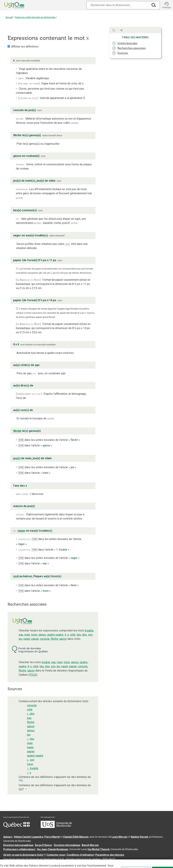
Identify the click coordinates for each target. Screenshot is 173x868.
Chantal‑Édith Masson (76, 837)
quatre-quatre (55, 635)
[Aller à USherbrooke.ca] (56, 827)
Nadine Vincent (140, 837)
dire (84, 635)
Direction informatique (67, 845)
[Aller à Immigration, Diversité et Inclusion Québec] (16, 827)
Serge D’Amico (43, 845)
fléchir (54, 639)
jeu (20, 639)
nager (27, 639)
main (27, 635)
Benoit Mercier (90, 845)
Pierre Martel (52, 837)
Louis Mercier (120, 837)
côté (73, 635)
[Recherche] (118, 5)
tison (34, 635)
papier (35, 639)
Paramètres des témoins (110, 855)
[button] (166, 5)
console (45, 639)
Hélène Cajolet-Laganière (29, 837)
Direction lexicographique (18, 845)
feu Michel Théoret (99, 849)
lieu (79, 635)
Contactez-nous (56, 855)
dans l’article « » (35, 445)
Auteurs (8, 837)
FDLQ (33, 675)
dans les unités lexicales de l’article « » (49, 440)
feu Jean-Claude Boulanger (53, 849)
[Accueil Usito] (10, 5)
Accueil (9, 17)
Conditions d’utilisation (80, 855)
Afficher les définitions (25, 47)
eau (21, 635)
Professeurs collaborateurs (19, 849)
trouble (89, 631)
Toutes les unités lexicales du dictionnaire (35, 17)
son (90, 635)
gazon (63, 639)
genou (42, 635)
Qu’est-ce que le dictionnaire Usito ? (24, 855)
